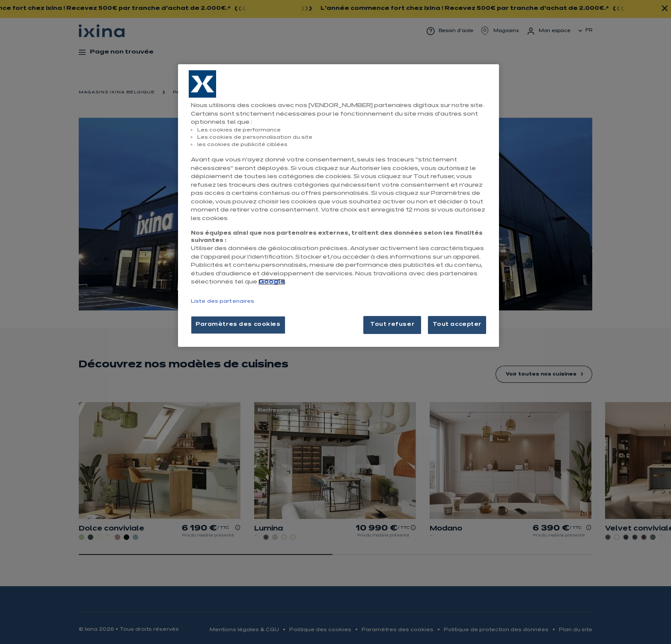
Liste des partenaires (223, 301)
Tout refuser (392, 325)
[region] (338, 205)
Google (272, 282)
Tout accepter (457, 325)
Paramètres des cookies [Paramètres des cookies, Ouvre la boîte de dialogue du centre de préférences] (238, 325)
